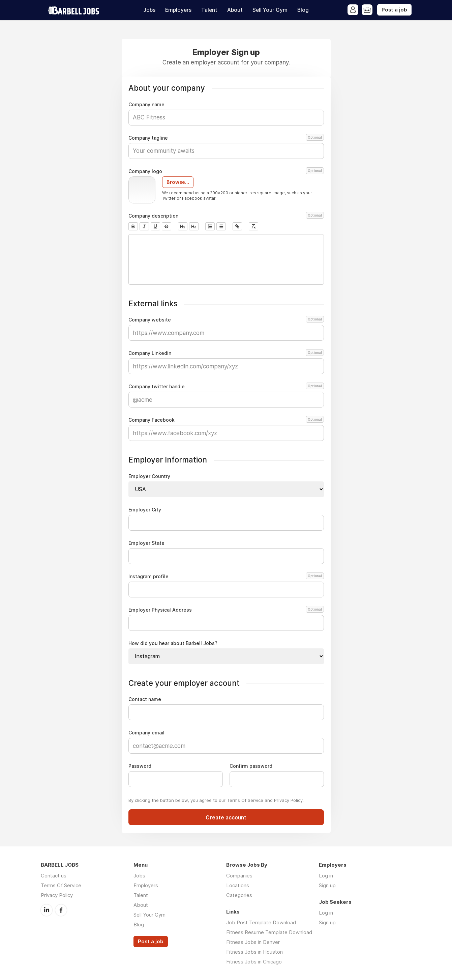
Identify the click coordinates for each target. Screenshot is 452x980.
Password (140, 766)
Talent (209, 10)
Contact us (54, 876)
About (235, 10)
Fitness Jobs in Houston (254, 952)
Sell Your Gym (270, 10)
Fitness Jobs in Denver (253, 942)
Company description (226, 216)
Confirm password (251, 766)
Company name (146, 105)
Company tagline (226, 138)
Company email (146, 733)
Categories (239, 895)
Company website (226, 320)
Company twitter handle (226, 387)
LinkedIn (47, 910)
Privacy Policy (288, 800)
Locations (238, 885)
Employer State (146, 543)
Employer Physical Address (225, 610)
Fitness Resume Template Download (269, 932)
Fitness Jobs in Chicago (254, 962)
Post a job (394, 10)
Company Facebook (226, 420)
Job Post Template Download (261, 922)
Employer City (145, 510)
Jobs (149, 10)
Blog (303, 10)
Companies (239, 876)
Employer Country (149, 476)
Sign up (327, 885)
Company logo (226, 171)
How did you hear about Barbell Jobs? (173, 643)
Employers (178, 10)
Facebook (61, 910)
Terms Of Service (245, 800)
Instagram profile (225, 577)
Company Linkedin (226, 353)
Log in (326, 876)
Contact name (145, 699)
